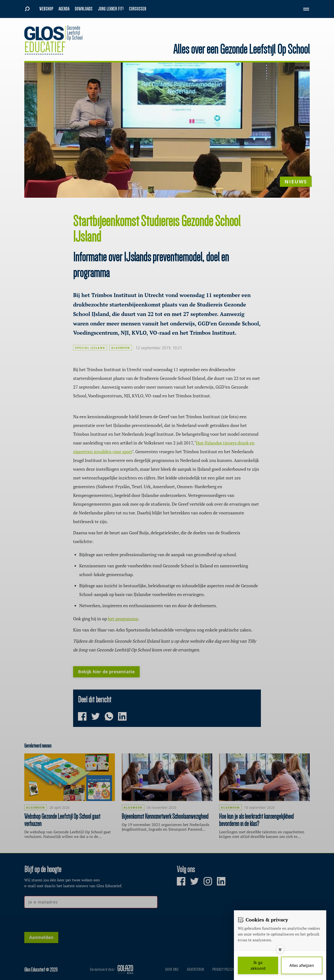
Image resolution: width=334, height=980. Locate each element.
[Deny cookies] (302, 965)
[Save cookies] (258, 965)
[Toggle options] (280, 949)
